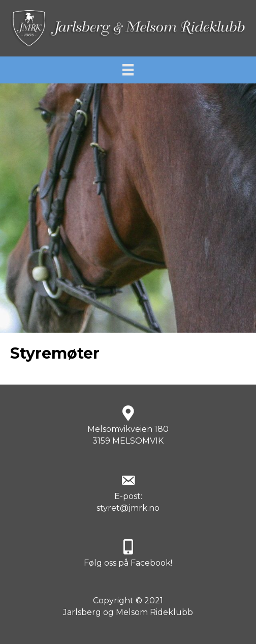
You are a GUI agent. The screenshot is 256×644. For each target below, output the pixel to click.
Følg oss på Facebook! (128, 563)
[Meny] (128, 70)
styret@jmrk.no (128, 508)
